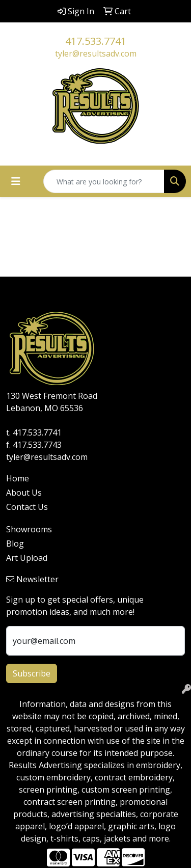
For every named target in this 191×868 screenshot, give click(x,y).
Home (18, 478)
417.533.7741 (96, 41)
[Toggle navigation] (16, 181)
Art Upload (27, 558)
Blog (15, 544)
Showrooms (29, 529)
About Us (24, 493)
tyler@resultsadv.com (96, 53)
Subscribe (32, 673)
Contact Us (27, 507)
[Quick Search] (104, 181)
